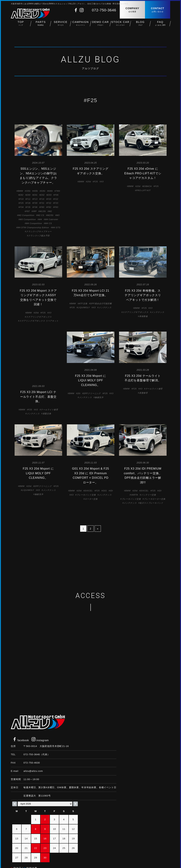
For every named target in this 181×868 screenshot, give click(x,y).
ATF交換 (83, 304)
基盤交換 (47, 370)
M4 (40, 219)
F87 (28, 211)
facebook (21, 724)
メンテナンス (105, 307)
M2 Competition (26, 215)
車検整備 (143, 316)
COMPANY (132, 10)
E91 (35, 195)
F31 (42, 203)
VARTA (134, 479)
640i (50, 191)
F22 (56, 199)
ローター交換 (91, 483)
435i (36, 191)
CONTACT (158, 10)
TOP (21, 25)
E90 (28, 195)
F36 (35, 207)
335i (28, 191)
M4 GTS (56, 227)
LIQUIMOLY (84, 307)
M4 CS (48, 223)
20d (89, 182)
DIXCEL (89, 474)
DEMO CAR (101, 25)
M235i (50, 215)
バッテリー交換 (148, 479)
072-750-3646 (104, 10)
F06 (56, 195)
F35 (29, 207)
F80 (42, 207)
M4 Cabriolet (52, 219)
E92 (43, 195)
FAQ (160, 25)
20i (79, 393)
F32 (49, 203)
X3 (102, 182)
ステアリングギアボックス (39, 317)
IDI (111, 474)
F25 (22, 203)
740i (58, 191)
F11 (29, 199)
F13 (35, 199)
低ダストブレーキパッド (151, 487)
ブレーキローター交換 (155, 483)
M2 (50, 211)
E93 (50, 195)
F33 (56, 203)
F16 (42, 199)
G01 (105, 474)
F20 (49, 199)
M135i (43, 211)
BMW (20, 191)
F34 (22, 207)
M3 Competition (28, 219)
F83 (56, 207)
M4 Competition (34, 223)
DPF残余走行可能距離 (101, 304)
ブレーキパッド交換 (86, 479)
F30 (35, 203)
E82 (21, 195)
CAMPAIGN (81, 25)
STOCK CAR (120, 25)
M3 (58, 215)
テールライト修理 (49, 366)
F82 (49, 207)
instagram (40, 724)
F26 (29, 203)
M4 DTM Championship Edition (33, 227)
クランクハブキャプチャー (39, 231)
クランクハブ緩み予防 (39, 236)
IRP (35, 211)
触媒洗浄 (99, 397)
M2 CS (41, 215)
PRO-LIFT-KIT (143, 190)
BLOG (140, 25)
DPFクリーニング (92, 393)
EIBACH (148, 186)
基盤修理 (143, 393)
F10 (22, 199)
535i (43, 191)
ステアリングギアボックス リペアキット (39, 321)
